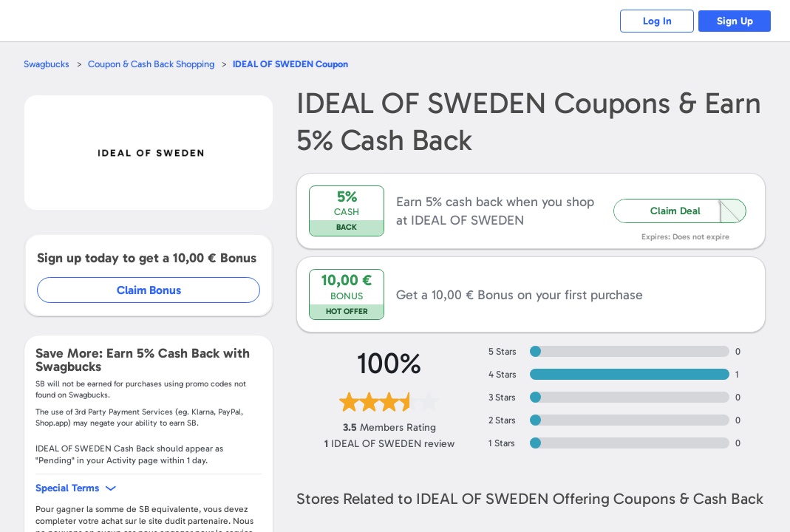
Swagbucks (47, 64)
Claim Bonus (149, 290)
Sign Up (735, 21)
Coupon (290, 64)
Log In (657, 21)
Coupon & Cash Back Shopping (151, 64)
